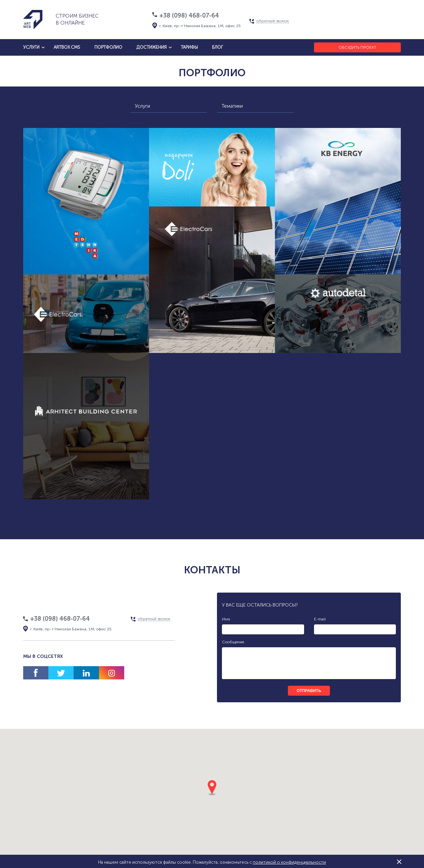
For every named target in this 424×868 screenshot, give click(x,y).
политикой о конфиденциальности (289, 862)
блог (217, 47)
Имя (226, 619)
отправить (309, 691)
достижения (152, 47)
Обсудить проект (357, 47)
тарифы (189, 47)
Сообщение (233, 642)
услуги (31, 47)
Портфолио (108, 47)
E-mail (320, 619)
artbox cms (67, 47)
